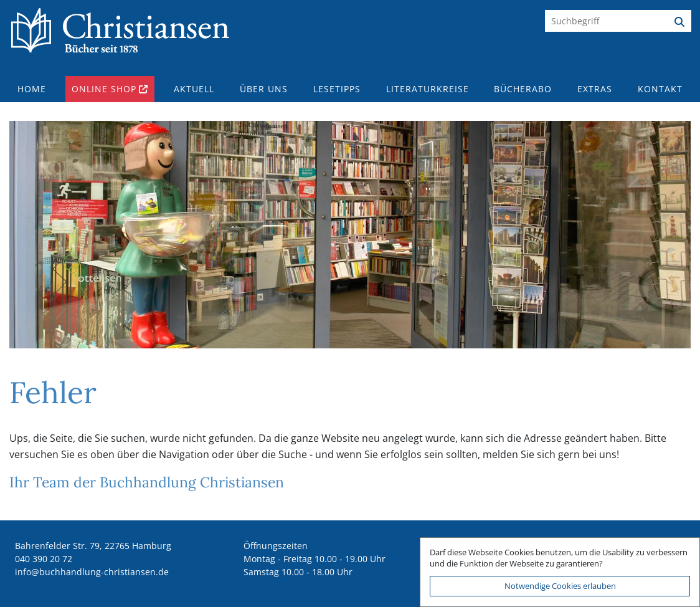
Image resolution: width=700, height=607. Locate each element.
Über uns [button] (264, 89)
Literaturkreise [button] (428, 89)
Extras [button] (595, 89)
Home (32, 89)
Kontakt (660, 89)
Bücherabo (523, 89)
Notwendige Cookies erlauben (560, 586)
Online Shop (104, 89)
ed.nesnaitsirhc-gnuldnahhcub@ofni (92, 572)
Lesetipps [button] (337, 89)
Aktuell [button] (194, 89)
